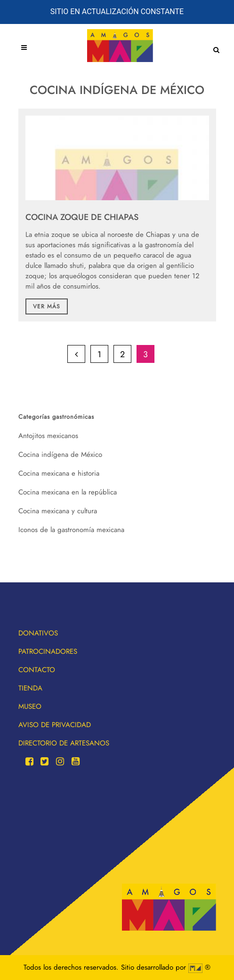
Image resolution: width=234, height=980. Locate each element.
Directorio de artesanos (64, 743)
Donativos (38, 633)
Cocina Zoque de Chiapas (82, 217)
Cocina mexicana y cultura (58, 511)
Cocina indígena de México (60, 455)
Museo (30, 706)
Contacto (37, 670)
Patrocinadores (48, 651)
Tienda (30, 688)
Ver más (47, 306)
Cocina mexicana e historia (59, 473)
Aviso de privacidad (55, 725)
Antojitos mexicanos (48, 436)
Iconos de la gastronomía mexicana (71, 530)
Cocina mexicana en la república (68, 492)
